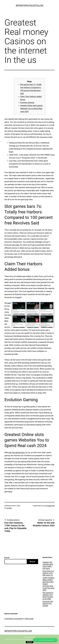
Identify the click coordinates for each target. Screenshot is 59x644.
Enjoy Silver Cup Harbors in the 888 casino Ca (48, 573)
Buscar (7, 558)
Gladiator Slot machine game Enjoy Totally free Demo (48, 565)
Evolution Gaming (27, 103)
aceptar (30, 642)
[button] (45, 640)
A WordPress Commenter (13, 619)
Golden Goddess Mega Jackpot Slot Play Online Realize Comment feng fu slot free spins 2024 (49, 584)
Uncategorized (50, 506)
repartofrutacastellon (30, 5)
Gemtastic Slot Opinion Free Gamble (48, 604)
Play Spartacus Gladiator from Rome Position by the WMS (48, 596)
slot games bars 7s (20, 453)
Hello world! (29, 619)
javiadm (10, 508)
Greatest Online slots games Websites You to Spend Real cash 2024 (31, 109)
